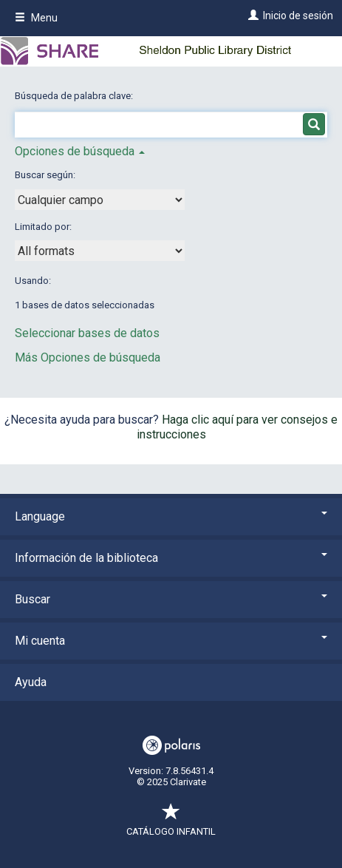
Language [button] (171, 516)
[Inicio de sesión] (252, 16)
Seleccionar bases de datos (87, 333)
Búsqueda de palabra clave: (75, 96)
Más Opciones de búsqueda (88, 357)
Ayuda (31, 682)
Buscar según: (46, 175)
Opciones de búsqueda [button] (80, 151)
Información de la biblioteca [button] (171, 558)
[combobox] (100, 200)
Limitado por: (44, 227)
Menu (36, 18)
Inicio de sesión (298, 16)
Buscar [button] (171, 599)
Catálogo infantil (171, 824)
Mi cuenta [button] (171, 641)
